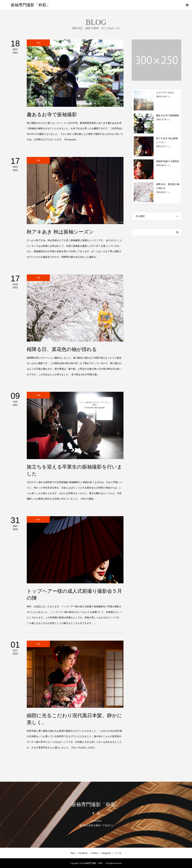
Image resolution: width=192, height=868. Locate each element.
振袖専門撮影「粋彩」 (31, 5)
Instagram (106, 853)
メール (118, 853)
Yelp (73, 853)
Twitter (95, 853)
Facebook (83, 853)
